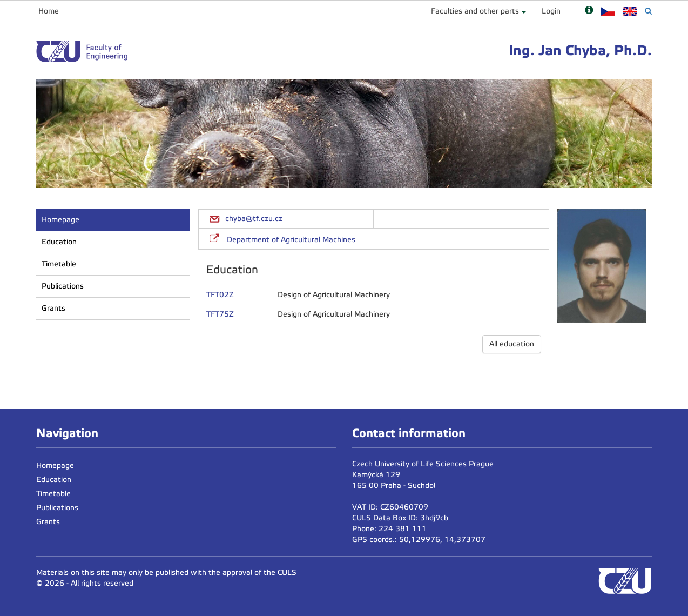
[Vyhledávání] (648, 11)
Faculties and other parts (475, 11)
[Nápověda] (589, 11)
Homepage (60, 220)
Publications (63, 286)
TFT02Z (220, 295)
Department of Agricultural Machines (291, 240)
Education (59, 242)
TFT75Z (220, 314)
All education (512, 344)
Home (49, 11)
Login (551, 11)
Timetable (59, 264)
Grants (53, 308)
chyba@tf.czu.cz (254, 219)
